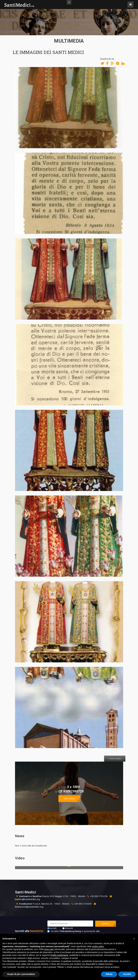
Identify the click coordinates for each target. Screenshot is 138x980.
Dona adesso (69, 799)
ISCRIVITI (106, 924)
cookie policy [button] (98, 946)
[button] (134, 939)
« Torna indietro (115, 759)
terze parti (49, 949)
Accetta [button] (127, 974)
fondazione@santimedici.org (29, 907)
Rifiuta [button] (109, 974)
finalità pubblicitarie (59, 955)
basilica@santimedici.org (27, 899)
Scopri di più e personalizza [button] (21, 974)
